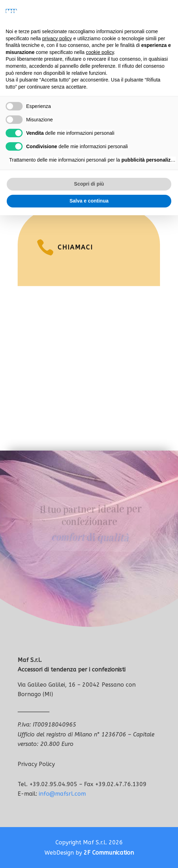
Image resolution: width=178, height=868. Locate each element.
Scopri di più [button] (89, 184)
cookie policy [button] (100, 52)
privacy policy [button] (57, 38)
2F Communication (109, 853)
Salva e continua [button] (89, 201)
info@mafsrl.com (62, 794)
